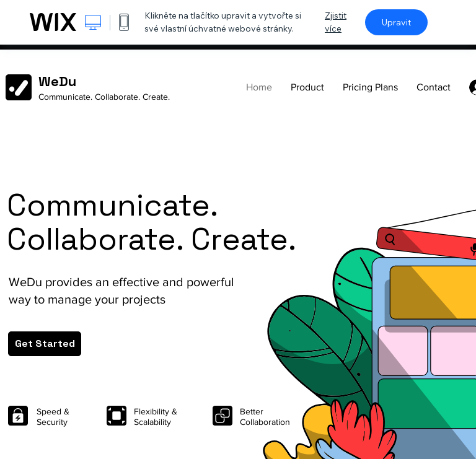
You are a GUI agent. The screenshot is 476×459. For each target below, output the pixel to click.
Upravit (396, 22)
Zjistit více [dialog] (336, 22)
